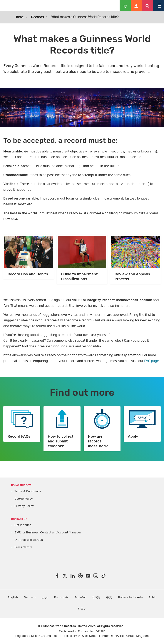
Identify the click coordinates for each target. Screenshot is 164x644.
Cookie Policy (24, 499)
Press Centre (23, 547)
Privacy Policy (24, 506)
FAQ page (152, 361)
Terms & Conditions (28, 491)
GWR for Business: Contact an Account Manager (48, 533)
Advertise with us (31, 540)
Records (37, 17)
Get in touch (23, 525)
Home (19, 17)
